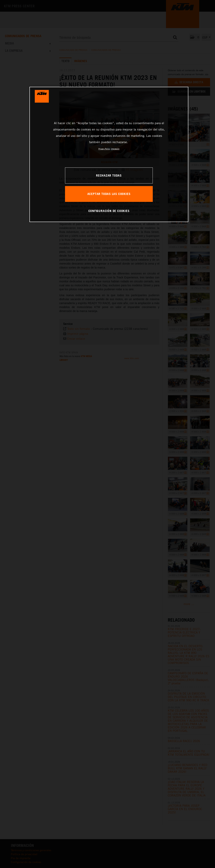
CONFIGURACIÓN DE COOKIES (109, 211)
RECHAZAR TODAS (109, 175)
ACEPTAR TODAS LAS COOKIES (109, 194)
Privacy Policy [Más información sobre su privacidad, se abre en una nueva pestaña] (104, 149)
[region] (109, 154)
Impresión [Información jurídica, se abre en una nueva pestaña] (115, 149)
